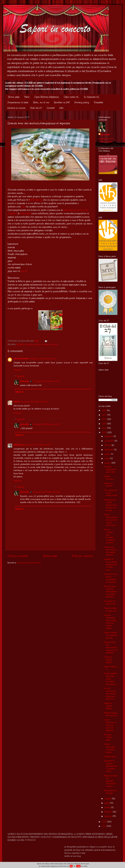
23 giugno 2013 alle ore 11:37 (46, 381)
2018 (105, 410)
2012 (105, 822)
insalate (46, 344)
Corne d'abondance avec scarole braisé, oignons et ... (111, 520)
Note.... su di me (41, 102)
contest (28, 344)
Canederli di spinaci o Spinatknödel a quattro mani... (111, 766)
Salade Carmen (109, 478)
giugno (108, 463)
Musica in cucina (16, 108)
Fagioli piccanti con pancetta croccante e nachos (111, 781)
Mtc (62, 108)
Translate (99, 102)
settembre (109, 450)
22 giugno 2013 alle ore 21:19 (42, 359)
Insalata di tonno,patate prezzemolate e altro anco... (111, 564)
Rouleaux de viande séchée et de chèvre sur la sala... (110, 505)
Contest (51, 108)
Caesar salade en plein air (110, 609)
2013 (105, 432)
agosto (108, 454)
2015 (105, 424)
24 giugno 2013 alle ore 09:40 (35, 402)
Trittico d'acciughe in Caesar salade (110, 748)
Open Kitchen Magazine (47, 97)
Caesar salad (110, 756)
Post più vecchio (83, 556)
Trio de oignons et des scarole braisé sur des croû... (110, 694)
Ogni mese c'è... (72, 97)
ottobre (108, 445)
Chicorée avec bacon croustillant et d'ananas (110, 578)
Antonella (25, 381)
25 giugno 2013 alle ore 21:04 (46, 424)
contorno (37, 344)
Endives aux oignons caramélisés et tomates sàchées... (110, 592)
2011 (104, 826)
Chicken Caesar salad (108, 737)
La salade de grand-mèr (110, 602)
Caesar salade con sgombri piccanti (111, 635)
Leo (23, 207)
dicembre (109, 436)
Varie (27, 97)
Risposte (21, 376)
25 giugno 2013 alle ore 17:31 (38, 445)
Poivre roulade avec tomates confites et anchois (110, 536)
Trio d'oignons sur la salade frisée (111, 493)
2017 (105, 415)
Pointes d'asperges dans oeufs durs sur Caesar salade (110, 622)
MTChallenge (36, 200)
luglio (107, 458)
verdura (54, 344)
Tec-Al (24, 271)
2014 (104, 428)
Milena (17, 402)
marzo (108, 807)
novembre (110, 441)
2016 (105, 419)
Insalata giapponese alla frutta (110, 469)
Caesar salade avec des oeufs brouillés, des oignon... (111, 679)
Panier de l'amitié (108, 485)
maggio (108, 799)
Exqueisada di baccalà (111, 792)
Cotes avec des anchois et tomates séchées (110, 551)
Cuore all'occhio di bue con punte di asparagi (110, 725)
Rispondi (17, 370)
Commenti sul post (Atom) (29, 563)
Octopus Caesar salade (108, 660)
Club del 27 (36, 108)
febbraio (109, 812)
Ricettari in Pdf (62, 102)
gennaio (109, 816)
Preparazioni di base (18, 102)
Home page (14, 97)
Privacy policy (82, 102)
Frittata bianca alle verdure (111, 714)
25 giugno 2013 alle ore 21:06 (46, 492)
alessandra (19, 445)
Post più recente (18, 556)
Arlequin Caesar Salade (108, 706)
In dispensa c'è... (92, 97)
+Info (78, 866)
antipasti (20, 344)
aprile (107, 803)
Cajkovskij (25, 213)
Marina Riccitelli (21, 359)
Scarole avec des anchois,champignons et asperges (111, 647)
